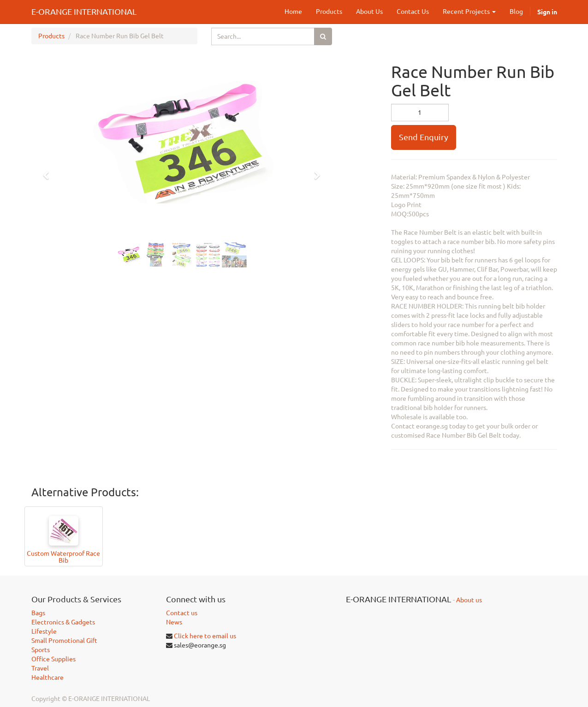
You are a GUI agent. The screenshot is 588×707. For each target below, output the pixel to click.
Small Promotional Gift (64, 641)
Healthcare (48, 677)
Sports (41, 650)
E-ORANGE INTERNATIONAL (84, 12)
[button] (49, 171)
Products (51, 36)
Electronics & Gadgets (63, 622)
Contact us (182, 613)
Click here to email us (205, 636)
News (174, 622)
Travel (40, 668)
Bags (38, 613)
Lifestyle (44, 631)
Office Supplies (53, 659)
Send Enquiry (424, 137)
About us (469, 600)
